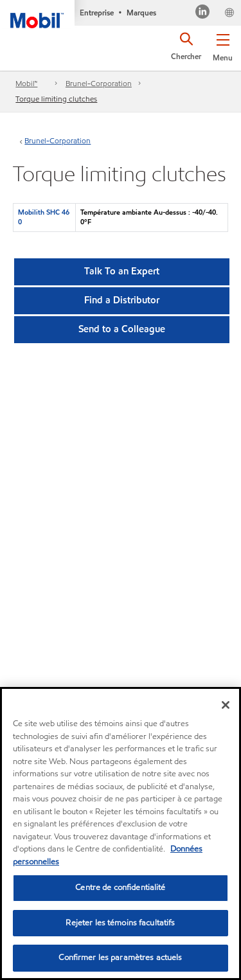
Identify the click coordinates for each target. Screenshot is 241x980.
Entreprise (97, 13)
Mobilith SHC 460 (44, 217)
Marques (141, 13)
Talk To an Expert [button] (122, 271)
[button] (223, 45)
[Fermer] (226, 705)
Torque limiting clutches (56, 99)
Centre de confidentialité (120, 887)
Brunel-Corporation (99, 83)
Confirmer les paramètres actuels (120, 958)
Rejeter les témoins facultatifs (120, 923)
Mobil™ (26, 83)
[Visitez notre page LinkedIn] (203, 13)
